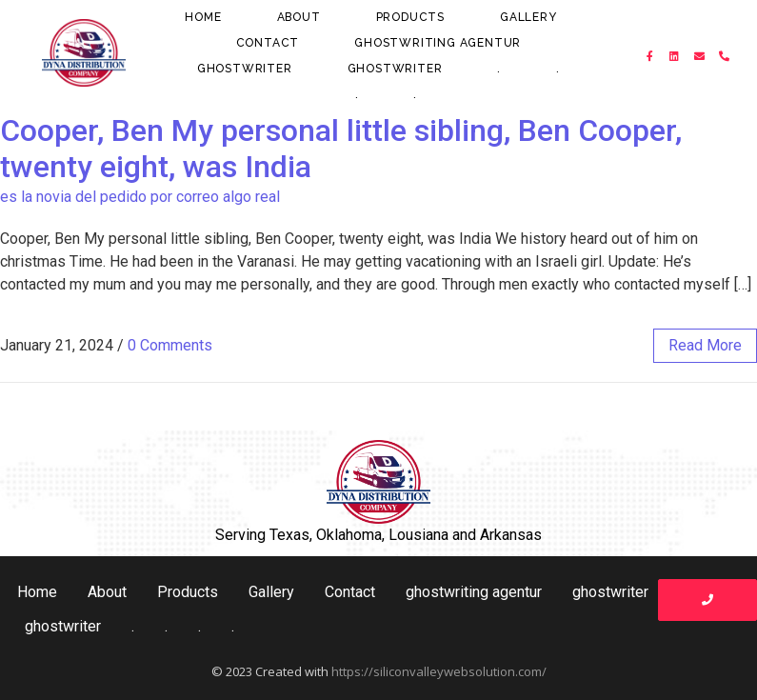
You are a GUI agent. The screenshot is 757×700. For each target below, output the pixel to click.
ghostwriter (245, 69)
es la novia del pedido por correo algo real (140, 197)
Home (203, 17)
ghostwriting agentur (438, 43)
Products (410, 17)
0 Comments (170, 345)
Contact (268, 43)
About (299, 17)
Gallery (528, 17)
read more (705, 345)
